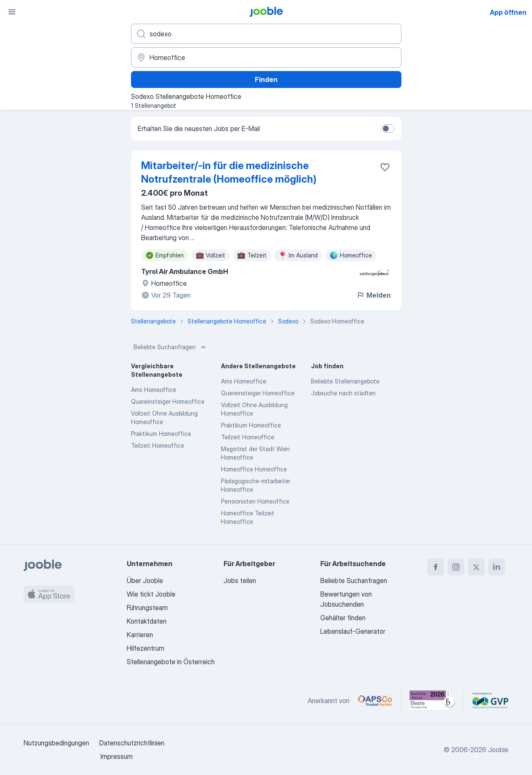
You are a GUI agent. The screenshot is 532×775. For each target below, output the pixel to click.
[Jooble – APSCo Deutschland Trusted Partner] (375, 701)
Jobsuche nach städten (343, 393)
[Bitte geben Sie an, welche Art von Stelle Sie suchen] (266, 34)
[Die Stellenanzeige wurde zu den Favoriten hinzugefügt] (385, 167)
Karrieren (140, 635)
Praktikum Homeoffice (161, 434)
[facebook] (436, 567)
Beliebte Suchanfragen (171, 347)
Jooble (498, 750)
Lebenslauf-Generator (353, 631)
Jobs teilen (240, 581)
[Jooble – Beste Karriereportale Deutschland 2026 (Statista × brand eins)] (432, 701)
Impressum (117, 756)
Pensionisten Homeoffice (255, 501)
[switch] (388, 129)
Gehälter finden (343, 618)
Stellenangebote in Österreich (171, 662)
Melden (374, 295)
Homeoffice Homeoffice (254, 469)
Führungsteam (147, 608)
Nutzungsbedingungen (56, 743)
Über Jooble (145, 581)
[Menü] (12, 12)
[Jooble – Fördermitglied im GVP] (490, 701)
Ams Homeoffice (154, 390)
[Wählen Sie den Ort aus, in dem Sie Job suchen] (266, 58)
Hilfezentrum (146, 648)
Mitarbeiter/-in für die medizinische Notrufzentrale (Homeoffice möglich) (229, 172)
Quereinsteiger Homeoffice (168, 401)
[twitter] (476, 567)
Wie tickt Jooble (151, 594)
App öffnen (508, 12)
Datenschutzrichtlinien (132, 743)
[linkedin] (497, 567)
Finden (266, 79)
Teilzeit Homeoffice (158, 445)
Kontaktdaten (147, 621)
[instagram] (456, 567)
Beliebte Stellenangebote (345, 381)
